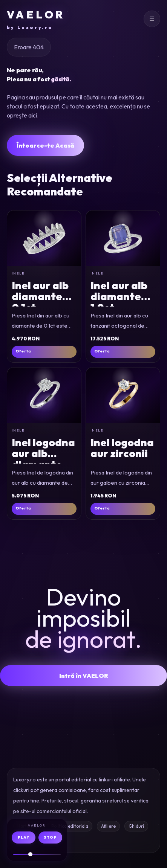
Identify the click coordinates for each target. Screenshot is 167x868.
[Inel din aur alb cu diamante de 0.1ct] (44, 238)
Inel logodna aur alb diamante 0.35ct (43, 459)
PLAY (24, 837)
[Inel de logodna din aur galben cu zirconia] (123, 395)
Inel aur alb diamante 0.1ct (40, 296)
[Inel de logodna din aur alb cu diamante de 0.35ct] (44, 395)
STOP (50, 837)
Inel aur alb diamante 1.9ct (119, 296)
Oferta (23, 351)
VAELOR (36, 19)
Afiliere (108, 826)
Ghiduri (136, 826)
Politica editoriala (70, 826)
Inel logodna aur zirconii (122, 448)
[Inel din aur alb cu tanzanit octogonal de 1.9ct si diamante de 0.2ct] (123, 238)
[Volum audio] (37, 854)
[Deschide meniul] (152, 19)
